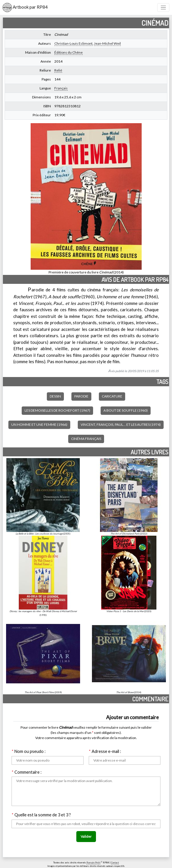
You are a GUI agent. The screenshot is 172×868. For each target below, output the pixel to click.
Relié (58, 70)
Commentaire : (27, 772)
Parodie (81, 396)
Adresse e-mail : (105, 751)
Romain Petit (93, 863)
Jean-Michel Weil (107, 43)
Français (61, 88)
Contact (115, 863)
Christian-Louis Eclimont (73, 43)
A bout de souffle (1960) (126, 410)
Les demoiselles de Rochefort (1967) (57, 410)
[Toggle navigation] (163, 8)
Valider (86, 836)
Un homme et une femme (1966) (39, 424)
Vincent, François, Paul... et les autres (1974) (121, 424)
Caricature (112, 396)
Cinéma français (86, 439)
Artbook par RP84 (25, 8)
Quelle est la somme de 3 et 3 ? (41, 815)
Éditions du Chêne (69, 52)
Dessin (55, 396)
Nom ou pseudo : (29, 751)
